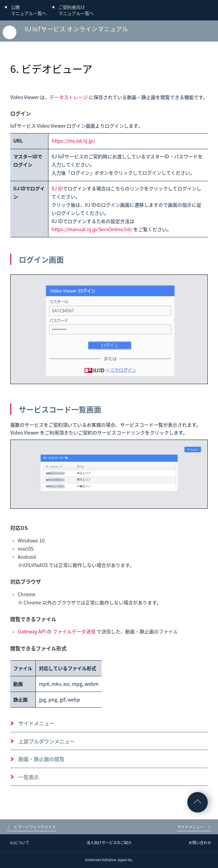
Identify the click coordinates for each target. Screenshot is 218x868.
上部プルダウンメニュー (47, 741)
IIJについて (20, 843)
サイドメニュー (36, 723)
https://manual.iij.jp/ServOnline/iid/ (92, 229)
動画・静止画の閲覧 (41, 759)
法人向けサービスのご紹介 (109, 843)
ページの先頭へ (198, 802)
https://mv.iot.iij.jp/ (73, 141)
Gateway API (32, 631)
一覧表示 (29, 777)
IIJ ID (57, 188)
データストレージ (69, 97)
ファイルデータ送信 (74, 631)
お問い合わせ (200, 843)
